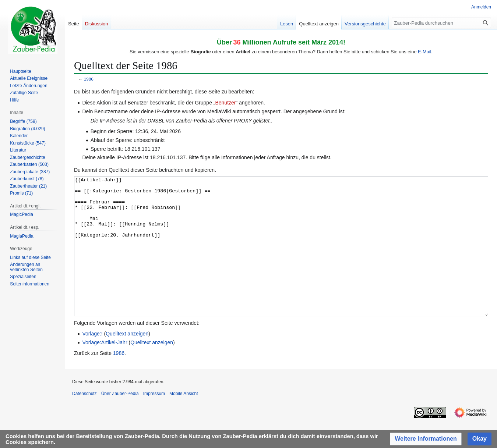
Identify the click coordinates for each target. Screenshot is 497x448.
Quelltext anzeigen (127, 361)
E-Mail (424, 52)
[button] (426, 439)
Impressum (154, 421)
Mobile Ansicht (184, 421)
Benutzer (225, 103)
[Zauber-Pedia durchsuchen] (441, 23)
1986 (89, 79)
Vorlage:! (92, 361)
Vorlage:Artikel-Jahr (105, 370)
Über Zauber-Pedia (120, 421)
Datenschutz (84, 421)
